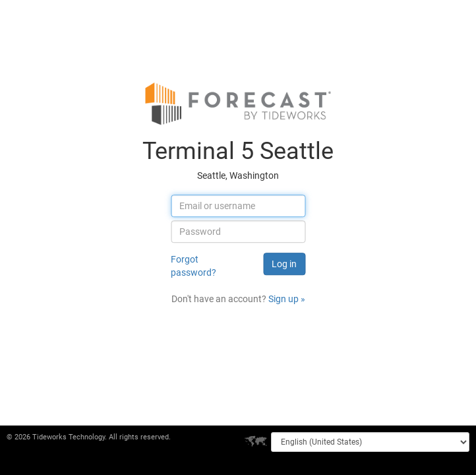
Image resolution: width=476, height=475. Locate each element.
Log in (284, 264)
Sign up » (287, 299)
